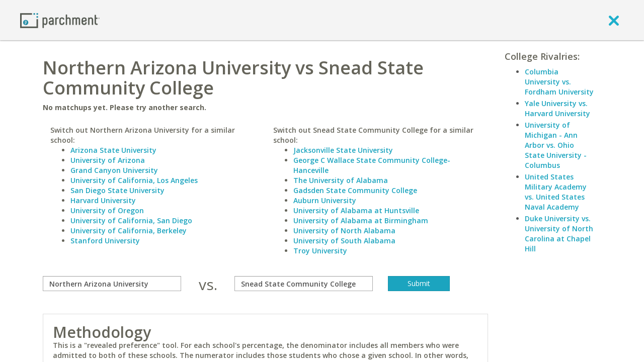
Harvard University (103, 200)
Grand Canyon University (114, 170)
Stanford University (105, 241)
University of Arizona (108, 160)
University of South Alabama (344, 241)
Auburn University (325, 200)
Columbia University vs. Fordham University (559, 82)
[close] (614, 20)
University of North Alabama (344, 231)
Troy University (320, 251)
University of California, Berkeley (129, 231)
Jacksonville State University (343, 150)
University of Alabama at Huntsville (356, 210)
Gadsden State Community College (355, 190)
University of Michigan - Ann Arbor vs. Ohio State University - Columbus (556, 145)
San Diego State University (117, 190)
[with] (304, 284)
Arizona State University (113, 150)
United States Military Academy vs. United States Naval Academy (556, 192)
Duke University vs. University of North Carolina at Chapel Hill (559, 234)
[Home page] (60, 20)
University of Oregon (107, 210)
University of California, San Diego (131, 220)
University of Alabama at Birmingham (361, 220)
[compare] (112, 284)
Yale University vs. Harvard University (557, 108)
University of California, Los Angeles (134, 180)
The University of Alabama (341, 180)
